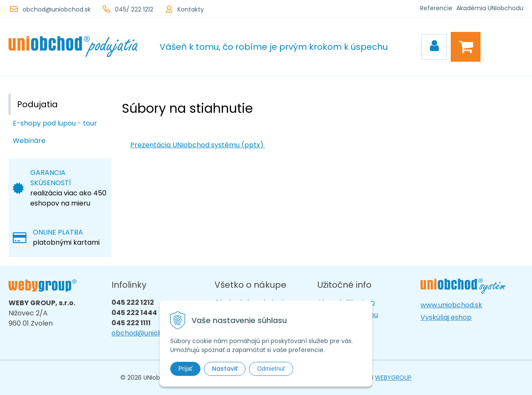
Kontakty (191, 9)
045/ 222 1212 (134, 9)
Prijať (185, 369)
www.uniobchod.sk (451, 305)
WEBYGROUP (393, 378)
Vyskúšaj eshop (446, 317)
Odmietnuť (271, 369)
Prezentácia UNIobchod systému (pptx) (198, 145)
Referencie (436, 8)
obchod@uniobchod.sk (57, 9)
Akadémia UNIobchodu (490, 8)
